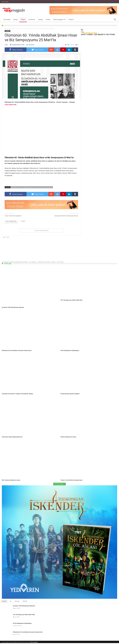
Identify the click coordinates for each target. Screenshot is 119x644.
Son (11, 602)
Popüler (4, 602)
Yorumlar (17, 602)
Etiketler (25, 602)
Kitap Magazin (34, 643)
